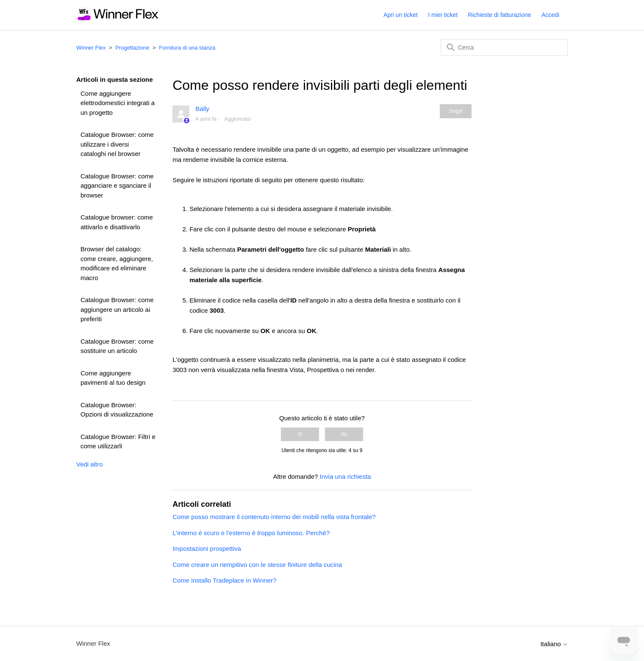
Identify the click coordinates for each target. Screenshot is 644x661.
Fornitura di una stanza (187, 48)
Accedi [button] (550, 15)
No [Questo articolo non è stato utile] (344, 434)
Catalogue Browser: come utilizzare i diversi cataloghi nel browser (117, 144)
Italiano (554, 644)
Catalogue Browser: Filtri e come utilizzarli (118, 442)
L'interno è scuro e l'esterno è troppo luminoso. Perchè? (251, 533)
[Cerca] (504, 47)
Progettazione (132, 48)
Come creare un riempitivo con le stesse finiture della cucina (257, 565)
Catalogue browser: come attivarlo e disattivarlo (117, 222)
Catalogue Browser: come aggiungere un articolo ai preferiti (117, 309)
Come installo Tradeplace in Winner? (224, 580)
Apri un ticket (401, 15)
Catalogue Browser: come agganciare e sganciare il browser (117, 186)
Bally (202, 109)
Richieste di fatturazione (499, 15)
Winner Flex (91, 48)
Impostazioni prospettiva (207, 549)
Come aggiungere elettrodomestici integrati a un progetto (118, 103)
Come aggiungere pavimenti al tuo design (113, 378)
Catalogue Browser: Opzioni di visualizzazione (117, 410)
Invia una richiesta (346, 476)
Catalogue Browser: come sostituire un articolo (117, 346)
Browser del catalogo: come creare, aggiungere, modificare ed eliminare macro (117, 263)
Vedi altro (90, 464)
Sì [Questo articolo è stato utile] (300, 434)
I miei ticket (443, 15)
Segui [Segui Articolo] (456, 111)
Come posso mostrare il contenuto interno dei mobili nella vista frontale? (274, 517)
